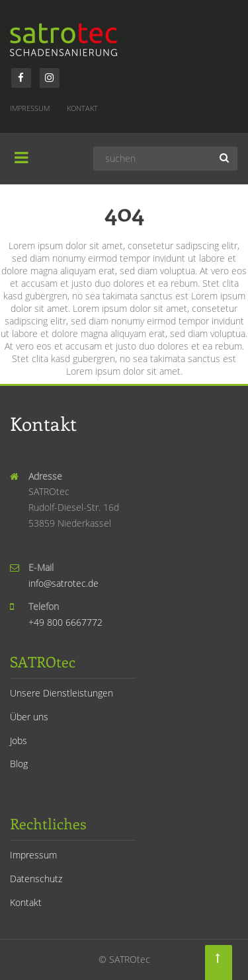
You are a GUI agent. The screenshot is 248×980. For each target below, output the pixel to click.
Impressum (30, 108)
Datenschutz (36, 879)
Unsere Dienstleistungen (62, 693)
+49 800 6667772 (65, 622)
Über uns (29, 717)
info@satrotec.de (63, 583)
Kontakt (82, 108)
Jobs (19, 740)
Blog (19, 764)
